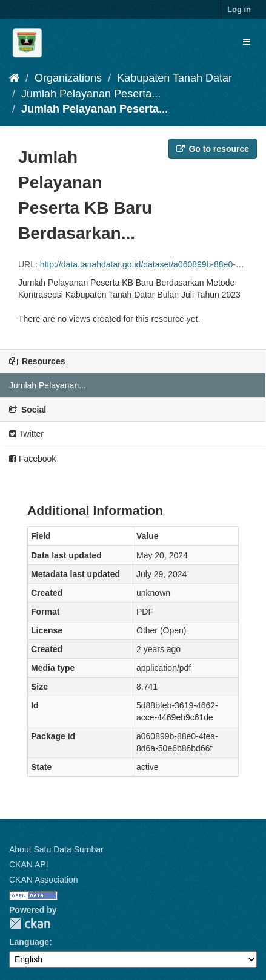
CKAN (30, 923)
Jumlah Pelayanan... (48, 385)
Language (29, 942)
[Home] (14, 78)
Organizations (68, 78)
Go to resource (213, 149)
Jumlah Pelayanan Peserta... (91, 94)
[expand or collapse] (247, 42)
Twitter (26, 434)
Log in (239, 9)
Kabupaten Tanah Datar (175, 78)
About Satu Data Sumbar (56, 849)
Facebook (32, 459)
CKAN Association (44, 880)
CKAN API (29, 864)
